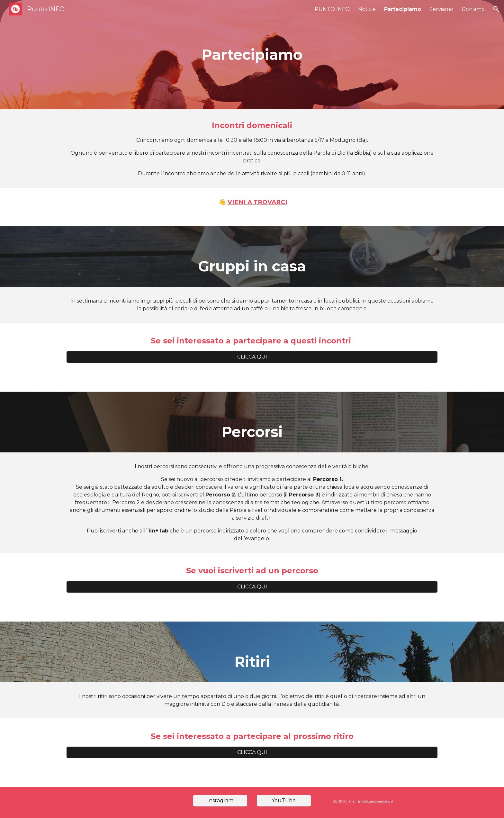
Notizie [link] (367, 9)
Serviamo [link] (441, 9)
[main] (252, 55)
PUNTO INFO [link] (332, 9)
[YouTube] (284, 800)
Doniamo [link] (473, 9)
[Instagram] (220, 800)
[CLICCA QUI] (252, 357)
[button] (496, 9)
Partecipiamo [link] (403, 9)
